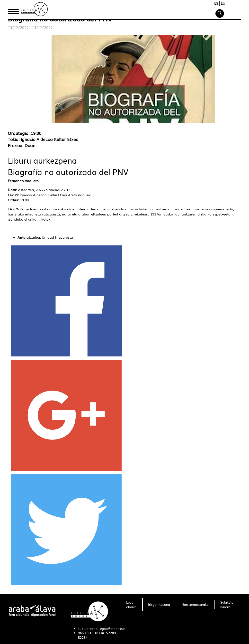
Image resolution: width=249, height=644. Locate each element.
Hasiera (15, 10)
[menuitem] (131, 605)
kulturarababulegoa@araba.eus (102, 629)
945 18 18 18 (88, 633)
